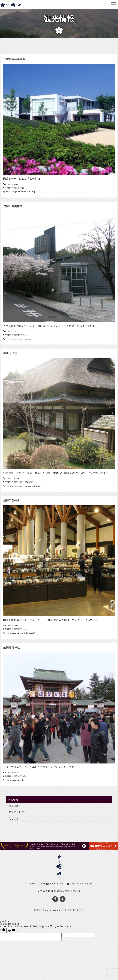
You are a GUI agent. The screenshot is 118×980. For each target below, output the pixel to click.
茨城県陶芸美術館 (14, 59)
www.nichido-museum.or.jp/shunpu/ (23, 486)
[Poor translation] (11, 930)
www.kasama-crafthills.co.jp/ (20, 633)
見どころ (14, 818)
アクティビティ (18, 812)
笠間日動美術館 (13, 206)
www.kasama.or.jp (15, 780)
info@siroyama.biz (82, 884)
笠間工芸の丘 (12, 500)
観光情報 (14, 806)
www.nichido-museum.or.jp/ (19, 339)
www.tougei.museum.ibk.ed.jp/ (21, 192)
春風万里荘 (10, 353)
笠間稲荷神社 (12, 648)
